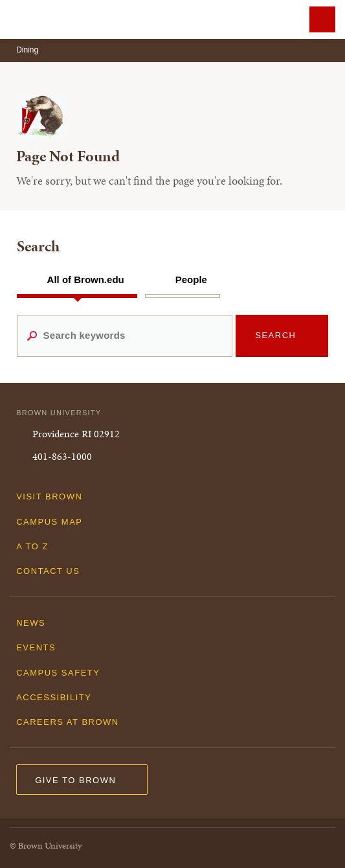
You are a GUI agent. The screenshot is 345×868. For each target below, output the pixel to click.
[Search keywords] (125, 336)
